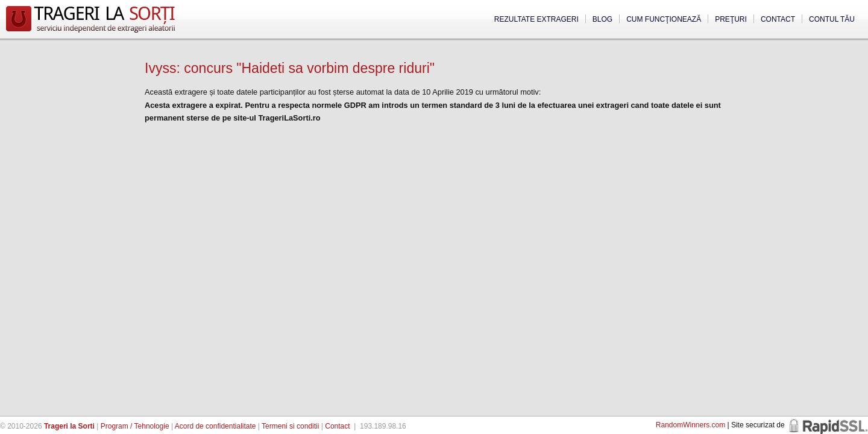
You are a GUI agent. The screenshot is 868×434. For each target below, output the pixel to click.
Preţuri (731, 19)
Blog (602, 19)
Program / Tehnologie (135, 426)
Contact (778, 19)
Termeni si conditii (290, 426)
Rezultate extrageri (536, 19)
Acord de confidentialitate (215, 426)
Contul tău (832, 19)
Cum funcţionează (664, 19)
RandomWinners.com (690, 425)
